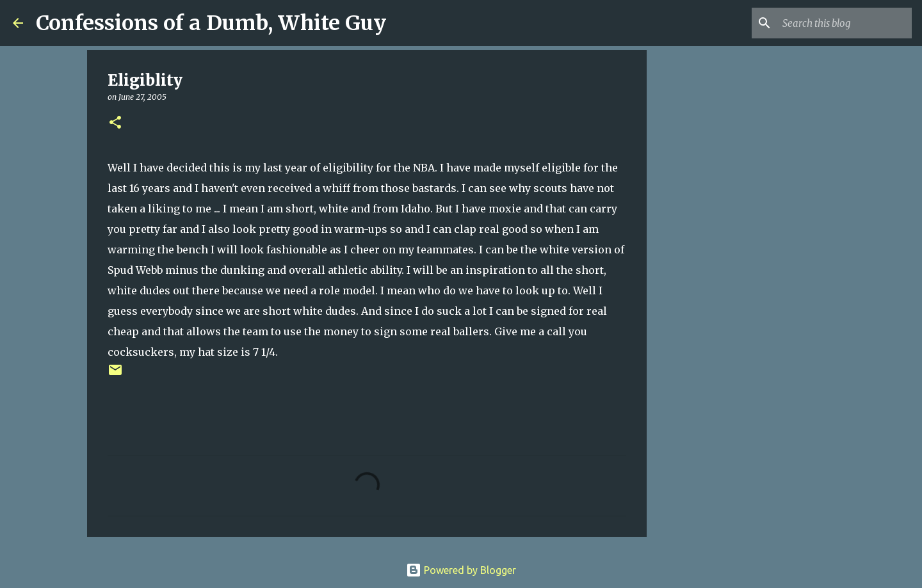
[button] (115, 123)
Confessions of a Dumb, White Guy (211, 23)
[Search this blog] (845, 23)
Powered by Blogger (461, 570)
